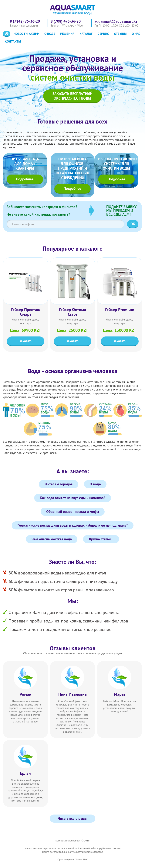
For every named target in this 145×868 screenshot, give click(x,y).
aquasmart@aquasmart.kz (116, 21)
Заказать (26, 341)
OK (133, 224)
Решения (67, 34)
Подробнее (25, 179)
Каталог (86, 34)
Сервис (103, 34)
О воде (50, 34)
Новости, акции (26, 34)
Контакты (13, 41)
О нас (136, 34)
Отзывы (120, 34)
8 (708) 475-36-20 (66, 21)
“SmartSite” (81, 859)
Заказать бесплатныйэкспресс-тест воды (72, 96)
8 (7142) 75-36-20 (25, 21)
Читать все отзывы (72, 818)
